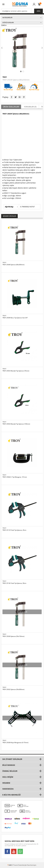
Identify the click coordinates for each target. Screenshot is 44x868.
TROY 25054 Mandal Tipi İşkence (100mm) (16, 424)
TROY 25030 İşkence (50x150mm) (13, 636)
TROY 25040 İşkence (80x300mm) (13, 265)
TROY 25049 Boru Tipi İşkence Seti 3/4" (15, 318)
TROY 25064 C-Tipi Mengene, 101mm (15, 477)
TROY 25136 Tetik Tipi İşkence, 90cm (14, 583)
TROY (5, 77)
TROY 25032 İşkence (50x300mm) (13, 689)
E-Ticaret (15, 865)
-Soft (10, 865)
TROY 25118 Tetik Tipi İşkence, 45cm (14, 530)
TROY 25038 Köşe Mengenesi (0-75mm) (15, 743)
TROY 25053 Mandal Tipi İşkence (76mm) (16, 371)
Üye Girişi (34, 5)
